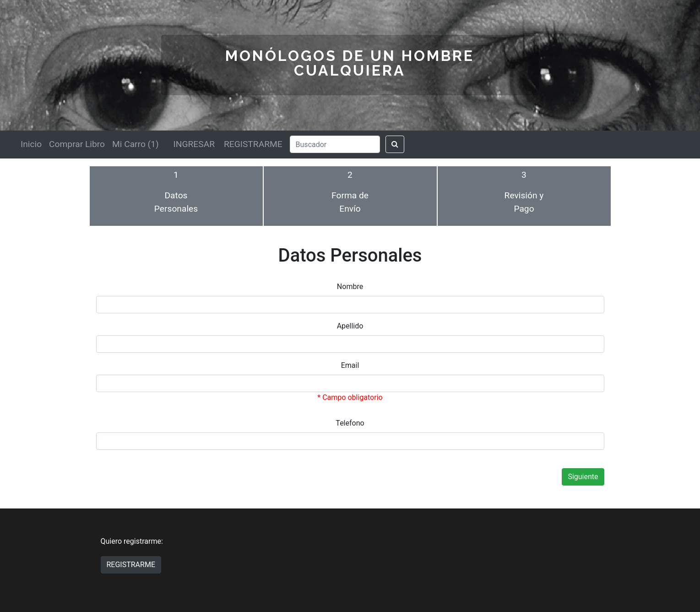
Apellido (350, 326)
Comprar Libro (77, 144)
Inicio (31, 144)
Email (350, 365)
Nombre (350, 287)
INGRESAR (194, 144)
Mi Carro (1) (136, 144)
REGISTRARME (253, 144)
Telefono (350, 423)
